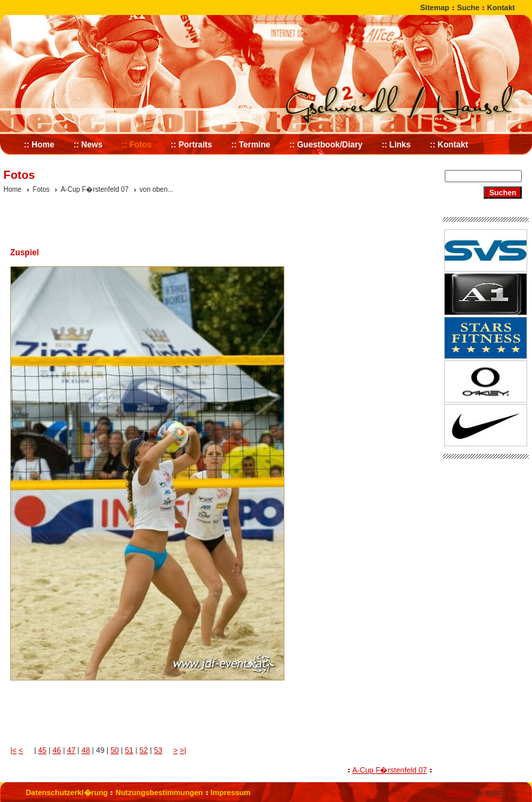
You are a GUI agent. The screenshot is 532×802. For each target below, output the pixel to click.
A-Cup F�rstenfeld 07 (95, 189)
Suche (468, 8)
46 (57, 750)
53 (158, 750)
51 (129, 750)
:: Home (39, 145)
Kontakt (501, 8)
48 (86, 750)
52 (143, 750)
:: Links (397, 145)
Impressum (231, 792)
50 (115, 750)
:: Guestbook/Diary (326, 145)
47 (71, 750)
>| (183, 750)
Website (460, 792)
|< (13, 750)
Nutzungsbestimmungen (159, 792)
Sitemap (435, 8)
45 (42, 750)
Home (13, 189)
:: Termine (251, 145)
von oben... (157, 189)
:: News (88, 145)
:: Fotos (136, 145)
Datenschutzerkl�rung (67, 792)
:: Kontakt (449, 145)
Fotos (41, 189)
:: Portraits (191, 145)
